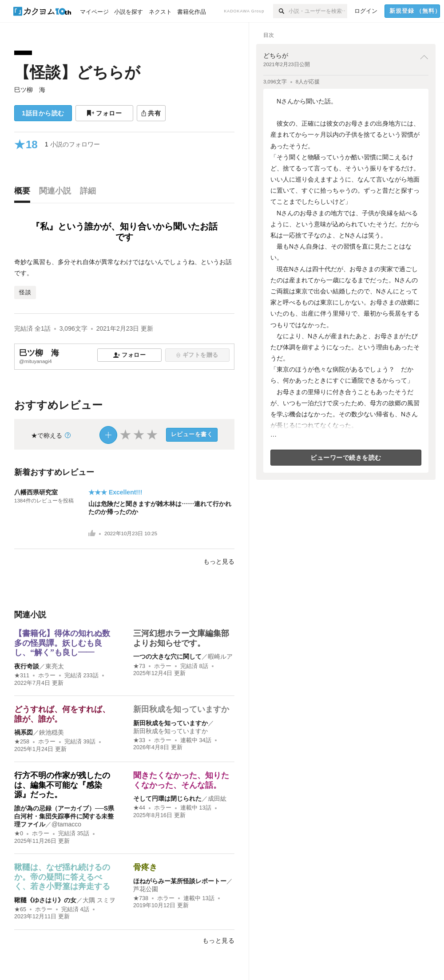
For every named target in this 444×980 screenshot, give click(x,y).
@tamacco (66, 824)
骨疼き (145, 867)
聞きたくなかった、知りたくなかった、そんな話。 (181, 780)
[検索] (281, 11)
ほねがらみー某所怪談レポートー (180, 881)
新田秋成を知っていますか (181, 709)
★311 (22, 676)
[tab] (24, 193)
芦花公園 (146, 889)
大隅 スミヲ (99, 900)
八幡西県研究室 (36, 492)
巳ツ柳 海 (30, 90)
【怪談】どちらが (77, 72)
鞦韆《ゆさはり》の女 (45, 900)
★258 (22, 742)
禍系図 (24, 732)
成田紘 (217, 798)
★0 (19, 834)
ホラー (47, 676)
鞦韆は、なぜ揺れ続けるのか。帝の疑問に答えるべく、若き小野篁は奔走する (62, 877)
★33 (139, 740)
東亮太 (55, 666)
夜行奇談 (27, 666)
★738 (141, 898)
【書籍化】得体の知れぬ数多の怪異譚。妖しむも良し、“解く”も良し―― (62, 643)
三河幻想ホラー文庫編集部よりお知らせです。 (181, 638)
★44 (139, 808)
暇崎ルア (220, 656)
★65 (20, 909)
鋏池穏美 (52, 732)
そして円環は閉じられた (167, 798)
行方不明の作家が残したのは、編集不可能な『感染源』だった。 (62, 785)
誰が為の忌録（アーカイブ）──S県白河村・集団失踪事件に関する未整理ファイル (64, 816)
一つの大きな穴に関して (167, 656)
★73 (139, 666)
